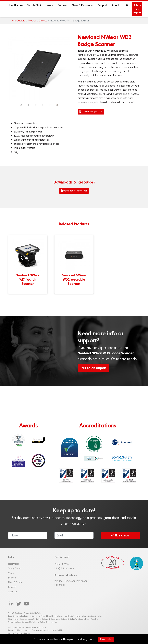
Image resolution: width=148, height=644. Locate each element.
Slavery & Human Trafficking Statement (35, 619)
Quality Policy (13, 619)
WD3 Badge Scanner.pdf (74, 191)
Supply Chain (35, 5)
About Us (117, 5)
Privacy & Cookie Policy (33, 613)
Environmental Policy (37, 616)
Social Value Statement (60, 619)
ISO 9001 (59, 581)
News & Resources (83, 5)
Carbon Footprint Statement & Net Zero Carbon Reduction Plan (33, 622)
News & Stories (15, 582)
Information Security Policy (92, 616)
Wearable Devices (38, 21)
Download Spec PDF (91, 111)
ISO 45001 (60, 585)
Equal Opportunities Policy (18, 616)
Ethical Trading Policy (54, 616)
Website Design (14, 633)
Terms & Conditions (16, 613)
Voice (50, 5)
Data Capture (18, 21)
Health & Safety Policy (72, 616)
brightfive (27, 633)
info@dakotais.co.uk (64, 568)
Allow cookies (106, 639)
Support (103, 5)
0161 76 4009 (62, 564)
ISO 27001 (82, 581)
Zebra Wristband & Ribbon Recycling (84, 619)
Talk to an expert (137, 9)
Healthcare (16, 5)
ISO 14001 (70, 581)
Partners (63, 5)
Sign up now (120, 535)
